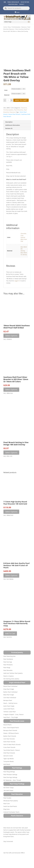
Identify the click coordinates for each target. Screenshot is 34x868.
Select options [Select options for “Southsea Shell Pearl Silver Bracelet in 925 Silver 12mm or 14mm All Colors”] (11, 397)
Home (5, 27)
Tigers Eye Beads (9, 766)
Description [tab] (9, 130)
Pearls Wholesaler (13, 2)
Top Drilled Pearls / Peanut (12, 758)
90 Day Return (25, 2)
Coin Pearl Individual (10, 705)
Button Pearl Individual (10, 700)
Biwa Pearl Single (9, 702)
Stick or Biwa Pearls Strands (12, 752)
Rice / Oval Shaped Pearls (11, 735)
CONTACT (22, 4)
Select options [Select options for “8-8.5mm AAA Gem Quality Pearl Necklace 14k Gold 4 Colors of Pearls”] (11, 583)
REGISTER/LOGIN (13, 4)
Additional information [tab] (13, 133)
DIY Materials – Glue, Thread (12, 788)
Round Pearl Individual (10, 694)
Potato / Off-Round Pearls (11, 741)
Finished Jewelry (16, 27)
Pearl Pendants (8, 672)
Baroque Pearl (8, 708)
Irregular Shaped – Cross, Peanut (13, 722)
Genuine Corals (8, 764)
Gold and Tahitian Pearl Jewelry (13, 681)
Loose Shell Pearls (9, 717)
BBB (5, 2)
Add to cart (21, 108)
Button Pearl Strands (10, 744)
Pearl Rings (7, 675)
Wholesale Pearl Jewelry (11, 808)
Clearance (24, 27)
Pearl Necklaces (8, 667)
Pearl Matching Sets (9, 664)
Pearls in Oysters (9, 684)
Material (7, 103)
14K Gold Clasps (8, 798)
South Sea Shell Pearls (10, 814)
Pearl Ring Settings (9, 779)
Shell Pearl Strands (9, 761)
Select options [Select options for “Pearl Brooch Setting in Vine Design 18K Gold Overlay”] (11, 460)
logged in (17, 289)
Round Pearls (7, 733)
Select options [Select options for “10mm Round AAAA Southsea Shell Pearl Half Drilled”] (11, 343)
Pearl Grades (7, 806)
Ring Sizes (7, 817)
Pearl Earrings (8, 670)
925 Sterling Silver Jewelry (11, 687)
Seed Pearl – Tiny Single (11, 725)
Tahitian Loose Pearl (10, 719)
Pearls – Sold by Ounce (10, 711)
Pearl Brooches (19, 118)
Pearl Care (7, 811)
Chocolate (23, 241)
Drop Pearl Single (9, 697)
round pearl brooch (14, 122)
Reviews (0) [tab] (9, 136)
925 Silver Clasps (9, 795)
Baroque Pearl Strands (10, 738)
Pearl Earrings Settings (10, 785)
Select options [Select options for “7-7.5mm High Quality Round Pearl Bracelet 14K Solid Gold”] (11, 519)
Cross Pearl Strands (9, 755)
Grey (22, 243)
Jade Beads (7, 772)
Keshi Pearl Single (9, 714)
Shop (9, 27)
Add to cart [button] (10, 641)
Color (6, 98)
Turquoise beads (9, 769)
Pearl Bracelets (8, 678)
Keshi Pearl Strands (9, 749)
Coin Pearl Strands (9, 747)
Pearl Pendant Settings (10, 782)
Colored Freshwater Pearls (11, 820)
